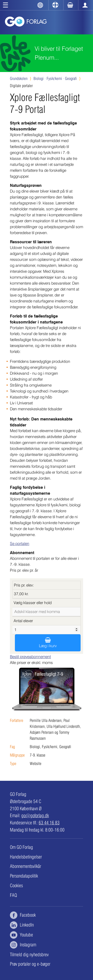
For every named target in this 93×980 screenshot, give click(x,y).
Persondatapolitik (24, 876)
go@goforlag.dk (35, 815)
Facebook (23, 915)
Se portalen (20, 544)
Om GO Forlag (21, 847)
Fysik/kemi (55, 79)
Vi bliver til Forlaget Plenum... (59, 53)
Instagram (23, 945)
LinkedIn (22, 925)
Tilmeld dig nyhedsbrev (29, 955)
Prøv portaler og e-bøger (30, 964)
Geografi (71, 79)
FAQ (13, 895)
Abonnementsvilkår (26, 866)
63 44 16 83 (49, 823)
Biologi (40, 79)
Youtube (21, 935)
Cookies (16, 885)
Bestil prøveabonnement (30, 657)
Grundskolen (19, 79)
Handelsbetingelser (26, 857)
